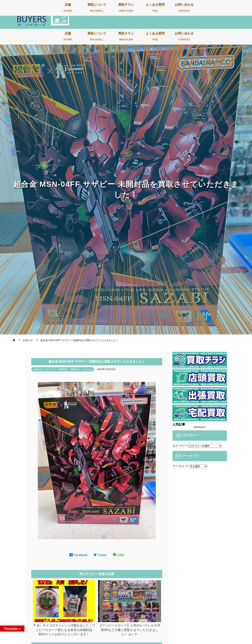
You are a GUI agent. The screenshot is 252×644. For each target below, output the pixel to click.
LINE (119, 555)
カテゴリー (180, 446)
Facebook (78, 555)
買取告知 (75, 369)
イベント (50, 369)
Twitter (100, 555)
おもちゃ (88, 369)
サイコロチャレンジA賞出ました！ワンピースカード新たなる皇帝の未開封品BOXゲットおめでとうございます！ (65, 630)
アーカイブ (180, 466)
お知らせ (38, 369)
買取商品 (63, 369)
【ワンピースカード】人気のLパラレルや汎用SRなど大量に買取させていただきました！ (129, 630)
